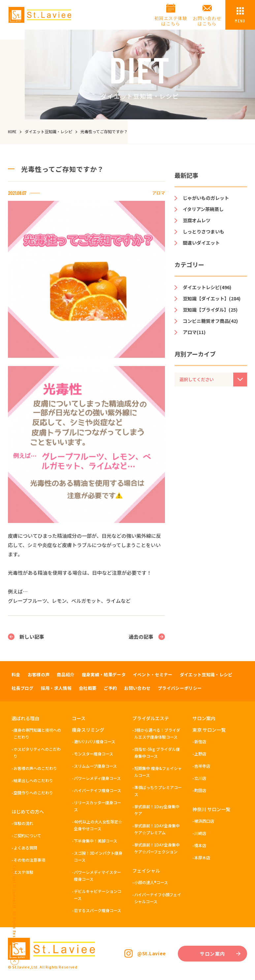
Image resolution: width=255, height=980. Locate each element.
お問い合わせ (137, 688)
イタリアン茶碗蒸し (203, 209)
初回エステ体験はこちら (171, 21)
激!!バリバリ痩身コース (95, 741)
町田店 (200, 790)
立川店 (200, 778)
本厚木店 (202, 857)
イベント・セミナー (153, 674)
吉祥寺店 (202, 766)
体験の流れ (23, 823)
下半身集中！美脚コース (96, 841)
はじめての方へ (28, 812)
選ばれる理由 (25, 718)
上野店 (200, 754)
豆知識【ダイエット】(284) (212, 298)
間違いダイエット (201, 243)
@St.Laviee (152, 953)
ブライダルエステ (151, 718)
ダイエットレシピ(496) (207, 287)
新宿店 (200, 741)
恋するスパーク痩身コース (97, 910)
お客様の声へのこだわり (35, 768)
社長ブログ (23, 688)
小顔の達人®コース (151, 882)
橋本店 (200, 845)
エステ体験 (23, 872)
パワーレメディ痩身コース (97, 778)
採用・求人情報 (56, 688)
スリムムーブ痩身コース (95, 766)
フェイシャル (146, 871)
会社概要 (88, 688)
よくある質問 (25, 848)
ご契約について (27, 835)
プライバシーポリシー (180, 688)
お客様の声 (39, 674)
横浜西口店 (204, 821)
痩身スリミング (88, 730)
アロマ (159, 193)
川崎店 (200, 833)
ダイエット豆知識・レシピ (206, 674)
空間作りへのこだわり (33, 793)
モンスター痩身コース (94, 754)
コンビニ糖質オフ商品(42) (210, 321)
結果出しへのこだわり (33, 780)
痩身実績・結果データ (104, 674)
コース (79, 718)
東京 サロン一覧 (209, 730)
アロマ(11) (194, 332)
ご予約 (110, 688)
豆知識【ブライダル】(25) (210, 310)
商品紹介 (65, 674)
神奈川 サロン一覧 (211, 809)
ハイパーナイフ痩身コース (97, 790)
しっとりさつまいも (204, 231)
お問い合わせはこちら (207, 21)
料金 (16, 674)
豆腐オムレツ (197, 220)
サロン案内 (204, 718)
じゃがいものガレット (206, 198)
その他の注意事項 (29, 860)
